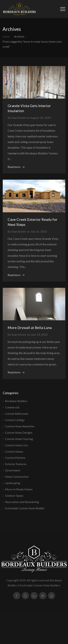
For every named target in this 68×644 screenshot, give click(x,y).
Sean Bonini (19, 118)
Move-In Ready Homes (19, 489)
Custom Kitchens (15, 458)
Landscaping (13, 483)
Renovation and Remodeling (22, 502)
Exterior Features (16, 464)
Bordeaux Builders (16, 401)
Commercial (12, 407)
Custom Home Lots (17, 445)
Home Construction (17, 477)
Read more (14, 167)
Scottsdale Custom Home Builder (25, 508)
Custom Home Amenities (20, 426)
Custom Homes (14, 452)
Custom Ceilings (15, 420)
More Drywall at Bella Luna (30, 328)
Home (6, 36)
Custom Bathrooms (17, 414)
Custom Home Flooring (19, 439)
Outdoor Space (14, 496)
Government (13, 470)
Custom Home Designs (19, 433)
